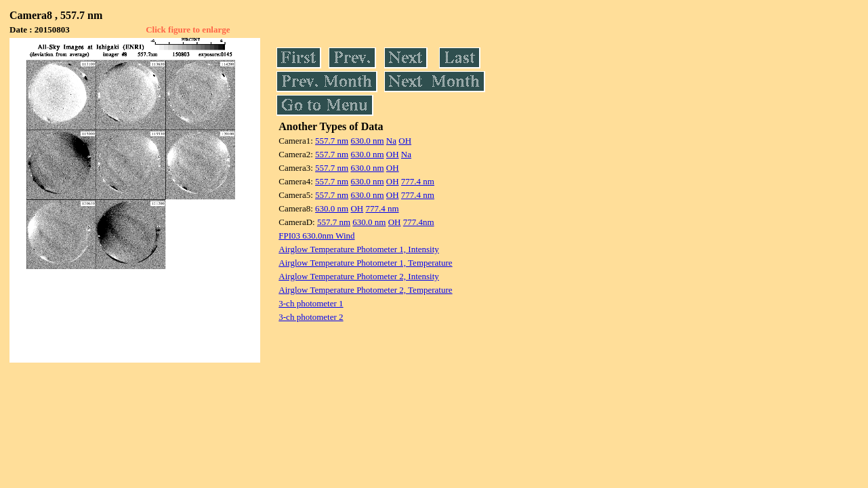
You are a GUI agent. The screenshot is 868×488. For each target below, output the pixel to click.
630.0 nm (367, 141)
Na (391, 141)
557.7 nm (332, 141)
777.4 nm (418, 181)
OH (405, 141)
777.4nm (419, 222)
